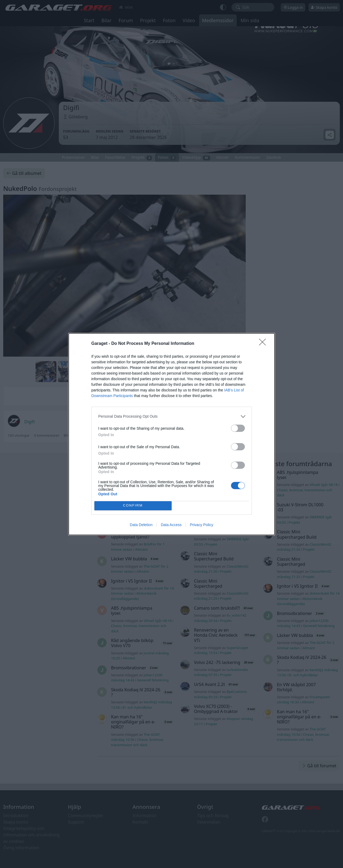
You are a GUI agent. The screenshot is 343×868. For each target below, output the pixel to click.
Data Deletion (141, 525)
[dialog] (172, 434)
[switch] (238, 428)
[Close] (264, 344)
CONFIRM (133, 506)
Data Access (171, 525)
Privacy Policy (201, 525)
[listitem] (172, 416)
